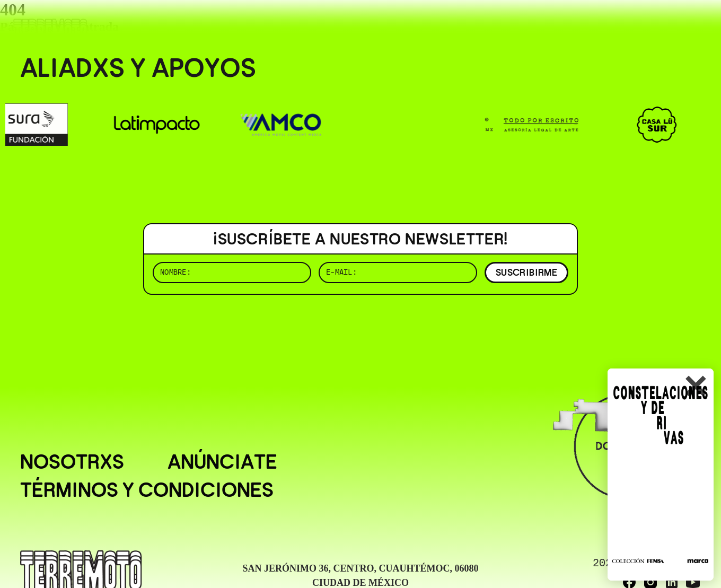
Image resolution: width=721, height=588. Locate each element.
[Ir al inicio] (50, 30)
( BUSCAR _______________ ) (525, 24)
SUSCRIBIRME (526, 272)
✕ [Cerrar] (695, 387)
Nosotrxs (72, 462)
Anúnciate (222, 462)
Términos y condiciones (147, 490)
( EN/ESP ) (663, 24)
